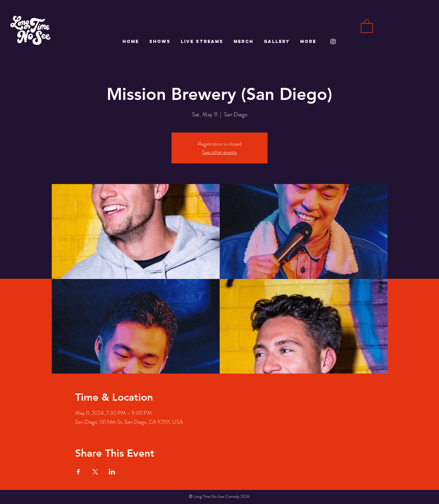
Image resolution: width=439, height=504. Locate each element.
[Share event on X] (95, 472)
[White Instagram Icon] (333, 42)
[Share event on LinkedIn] (112, 472)
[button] (367, 26)
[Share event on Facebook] (78, 472)
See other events (219, 152)
